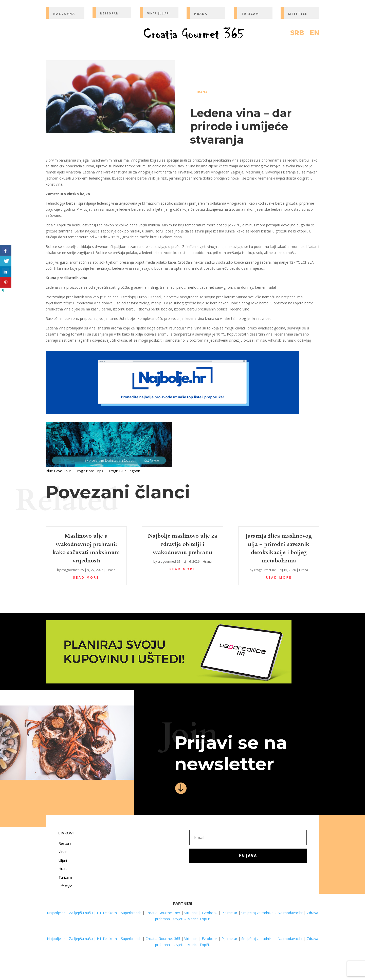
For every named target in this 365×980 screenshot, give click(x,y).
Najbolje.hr (56, 913)
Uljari (63, 860)
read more (86, 577)
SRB (297, 34)
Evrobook (210, 913)
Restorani (66, 843)
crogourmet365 (73, 570)
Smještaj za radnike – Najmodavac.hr (272, 913)
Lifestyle (65, 886)
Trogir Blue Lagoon (124, 471)
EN (315, 34)
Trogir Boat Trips (89, 471)
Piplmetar (229, 913)
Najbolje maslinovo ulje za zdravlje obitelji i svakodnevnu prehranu (182, 544)
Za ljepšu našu (81, 913)
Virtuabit (191, 913)
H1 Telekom (107, 913)
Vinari (63, 852)
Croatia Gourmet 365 (163, 913)
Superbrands (131, 913)
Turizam (65, 877)
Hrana (202, 92)
